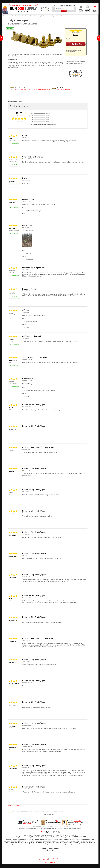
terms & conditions (55, 859)
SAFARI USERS (50, 862)
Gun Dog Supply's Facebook (33, 835)
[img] (76, 31)
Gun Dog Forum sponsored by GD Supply (26, 837)
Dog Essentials (17, 16)
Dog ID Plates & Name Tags (47, 16)
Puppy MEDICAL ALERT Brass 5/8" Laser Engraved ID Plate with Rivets (33, 89)
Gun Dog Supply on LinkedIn (50, 835)
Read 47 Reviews (76, 32)
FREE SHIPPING (58, 5)
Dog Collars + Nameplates (30, 16)
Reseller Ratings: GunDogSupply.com (49, 837)
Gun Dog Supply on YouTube (67, 835)
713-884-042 (50, 850)
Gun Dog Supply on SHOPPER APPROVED (73, 837)
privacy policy (44, 859)
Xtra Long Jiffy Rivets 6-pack (64, 89)
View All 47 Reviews (14, 805)
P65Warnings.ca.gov (56, 811)
